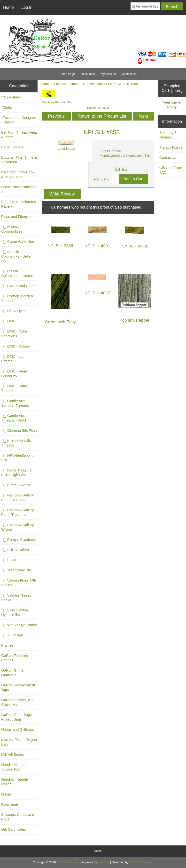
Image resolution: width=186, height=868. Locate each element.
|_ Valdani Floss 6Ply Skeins (19, 583)
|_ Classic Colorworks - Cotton (17, 273)
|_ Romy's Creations (18, 539)
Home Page (67, 74)
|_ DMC (8, 321)
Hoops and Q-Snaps (18, 729)
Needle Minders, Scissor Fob (14, 767)
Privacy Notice (171, 147)
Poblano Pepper (134, 320)
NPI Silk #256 (60, 246)
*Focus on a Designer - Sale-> (19, 120)
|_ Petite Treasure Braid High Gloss (16, 472)
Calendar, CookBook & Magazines (18, 174)
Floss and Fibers (66, 84)
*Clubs (7, 107)
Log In (27, 7)
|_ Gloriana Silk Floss (19, 430)
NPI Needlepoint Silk (98, 84)
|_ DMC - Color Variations (14, 333)
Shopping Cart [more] (172, 88)
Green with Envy (60, 322)
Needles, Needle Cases (15, 782)
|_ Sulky (9, 560)
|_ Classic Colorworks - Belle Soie (16, 256)
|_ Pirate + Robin (16, 485)
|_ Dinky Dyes (13, 311)
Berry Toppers (12, 147)
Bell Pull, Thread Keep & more (19, 135)
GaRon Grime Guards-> (12, 673)
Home (8, 7)
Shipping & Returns (168, 135)
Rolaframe (10, 804)
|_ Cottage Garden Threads (17, 298)
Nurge (6, 794)
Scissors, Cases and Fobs (18, 817)
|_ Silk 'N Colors (15, 550)
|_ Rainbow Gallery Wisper (17, 527)
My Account (108, 74)
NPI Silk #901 (97, 246)
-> (16, 216)
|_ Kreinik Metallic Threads (16, 443)
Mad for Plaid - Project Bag (19, 742)
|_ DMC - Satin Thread (14, 388)
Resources (88, 74)
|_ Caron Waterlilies (18, 241)
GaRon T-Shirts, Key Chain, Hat (18, 702)
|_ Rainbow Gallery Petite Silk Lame (17, 497)
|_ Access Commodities (12, 229)
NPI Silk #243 (134, 247)
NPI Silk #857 (97, 293)
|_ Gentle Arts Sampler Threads (15, 403)
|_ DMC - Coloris (16, 346)
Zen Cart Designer (141, 862)
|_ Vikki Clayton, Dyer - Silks (15, 612)
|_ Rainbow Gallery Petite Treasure (17, 512)
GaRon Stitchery (67, 862)
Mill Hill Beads (13, 754)
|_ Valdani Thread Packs (16, 598)
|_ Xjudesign (12, 635)
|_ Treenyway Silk (16, 570)
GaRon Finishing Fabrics (15, 658)
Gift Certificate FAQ (171, 170)
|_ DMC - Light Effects (14, 359)
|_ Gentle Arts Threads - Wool (14, 418)
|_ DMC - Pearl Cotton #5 (14, 373)
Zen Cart (104, 862)
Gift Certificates (14, 829)
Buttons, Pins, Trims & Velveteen (19, 160)
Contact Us (129, 74)
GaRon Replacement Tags (18, 687)
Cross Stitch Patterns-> (19, 189)
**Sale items (11, 97)
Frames (7, 645)
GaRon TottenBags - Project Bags (18, 717)
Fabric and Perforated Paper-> (19, 204)
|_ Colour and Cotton (19, 286)
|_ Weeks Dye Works (19, 625)
